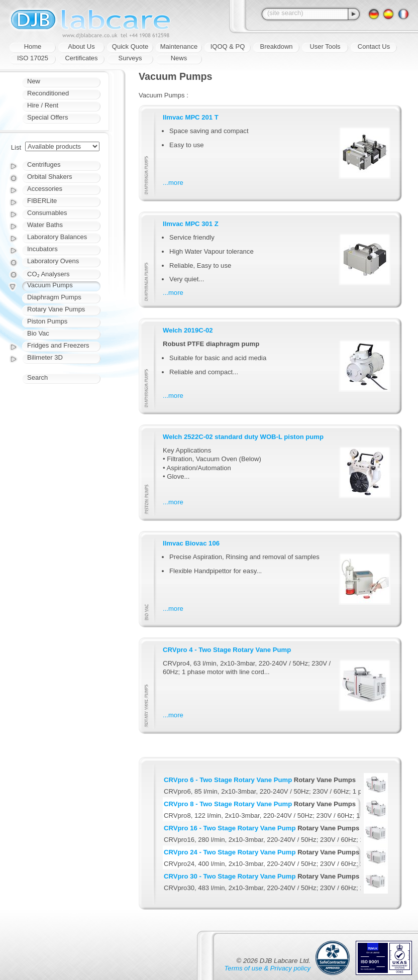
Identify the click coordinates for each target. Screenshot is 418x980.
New (34, 81)
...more (173, 183)
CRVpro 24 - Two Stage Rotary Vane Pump (230, 852)
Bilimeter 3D (45, 357)
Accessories (45, 189)
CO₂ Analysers (48, 274)
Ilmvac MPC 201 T (191, 117)
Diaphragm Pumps (54, 297)
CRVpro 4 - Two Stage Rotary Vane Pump (227, 650)
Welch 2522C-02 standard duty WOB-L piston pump (243, 437)
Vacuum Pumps (50, 285)
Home (33, 46)
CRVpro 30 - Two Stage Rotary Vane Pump (230, 876)
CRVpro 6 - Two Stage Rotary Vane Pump (228, 780)
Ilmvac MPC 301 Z (191, 224)
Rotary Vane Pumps (56, 309)
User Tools (325, 46)
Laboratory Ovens (53, 261)
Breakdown (276, 46)
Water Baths (45, 225)
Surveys (130, 58)
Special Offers (47, 117)
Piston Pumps (47, 321)
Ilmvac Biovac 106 (191, 543)
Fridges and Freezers (58, 345)
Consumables (47, 213)
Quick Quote (130, 46)
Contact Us (374, 46)
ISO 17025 (33, 58)
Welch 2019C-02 (188, 330)
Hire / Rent (43, 105)
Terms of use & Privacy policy (268, 968)
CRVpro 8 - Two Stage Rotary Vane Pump (228, 804)
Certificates (81, 58)
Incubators (42, 249)
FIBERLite (42, 201)
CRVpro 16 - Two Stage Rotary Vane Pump (230, 828)
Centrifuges (44, 165)
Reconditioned (48, 93)
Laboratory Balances (57, 237)
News (179, 58)
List (16, 147)
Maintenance (179, 46)
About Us (81, 46)
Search (37, 377)
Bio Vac (38, 333)
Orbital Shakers (50, 177)
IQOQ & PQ (228, 46)
